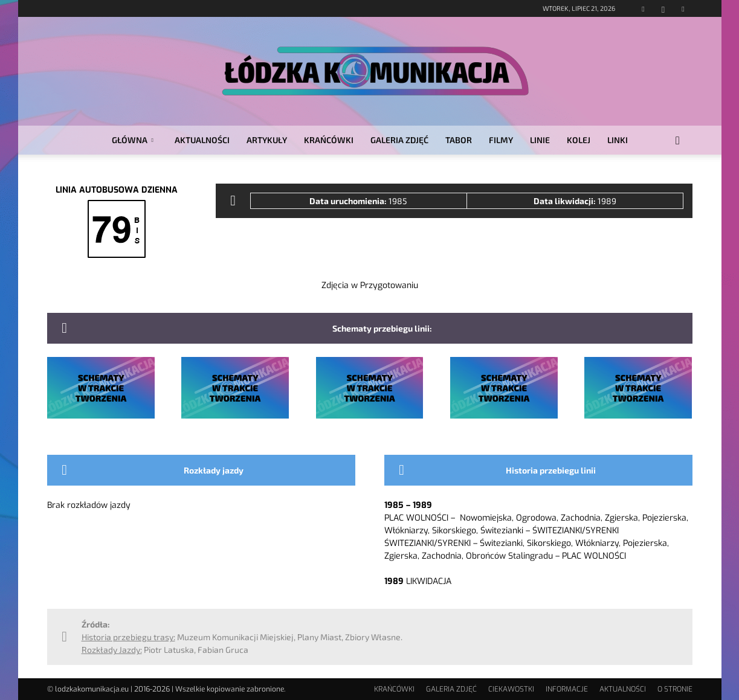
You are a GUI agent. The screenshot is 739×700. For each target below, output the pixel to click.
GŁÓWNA (133, 140)
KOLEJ (579, 140)
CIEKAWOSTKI (511, 689)
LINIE (540, 140)
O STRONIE (675, 689)
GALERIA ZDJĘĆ (399, 140)
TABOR (459, 140)
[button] (678, 141)
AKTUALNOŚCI (202, 140)
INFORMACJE (567, 689)
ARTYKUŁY (267, 140)
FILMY (501, 140)
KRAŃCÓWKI (329, 140)
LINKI (618, 140)
